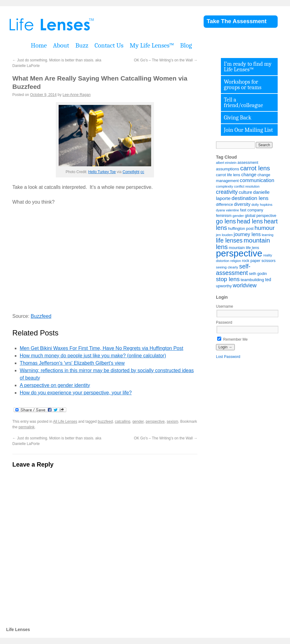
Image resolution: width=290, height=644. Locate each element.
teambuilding (252, 280)
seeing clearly (227, 267)
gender (138, 422)
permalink (27, 427)
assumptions (228, 169)
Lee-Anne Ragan (77, 95)
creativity (227, 192)
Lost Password (228, 357)
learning (267, 235)
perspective (155, 422)
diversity (242, 204)
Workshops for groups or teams (243, 85)
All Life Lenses (65, 422)
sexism (172, 422)
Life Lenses (83, 25)
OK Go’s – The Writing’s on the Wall (166, 60)
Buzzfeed (41, 316)
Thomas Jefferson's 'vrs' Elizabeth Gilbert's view (72, 363)
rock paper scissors (259, 261)
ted (268, 280)
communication (257, 180)
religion (236, 261)
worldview (245, 285)
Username (224, 306)
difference (224, 205)
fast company (252, 210)
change (249, 175)
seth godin (258, 274)
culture (245, 192)
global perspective (261, 216)
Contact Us (109, 45)
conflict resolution (247, 186)
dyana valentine (228, 210)
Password (224, 322)
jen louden (224, 235)
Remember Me (232, 339)
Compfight (131, 172)
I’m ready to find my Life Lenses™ (248, 67)
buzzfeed (105, 422)
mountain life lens (244, 248)
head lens (250, 221)
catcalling (122, 422)
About (61, 45)
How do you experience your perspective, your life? (76, 393)
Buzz (82, 45)
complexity (225, 186)
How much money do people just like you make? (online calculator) (93, 356)
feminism (224, 216)
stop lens (228, 279)
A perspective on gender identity (55, 385)
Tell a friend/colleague (244, 102)
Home (39, 45)
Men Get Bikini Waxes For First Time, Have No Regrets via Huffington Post (101, 348)
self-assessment (233, 270)
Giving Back (238, 118)
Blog (186, 45)
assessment (248, 163)
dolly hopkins (262, 204)
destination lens (250, 198)
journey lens (247, 234)
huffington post (241, 229)
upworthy (224, 286)
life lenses (229, 240)
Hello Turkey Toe (102, 172)
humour (265, 228)
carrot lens (255, 168)
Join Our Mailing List (249, 130)
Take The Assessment (237, 21)
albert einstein (226, 163)
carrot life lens (228, 175)
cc (142, 172)
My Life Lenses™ (152, 45)
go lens (226, 221)
